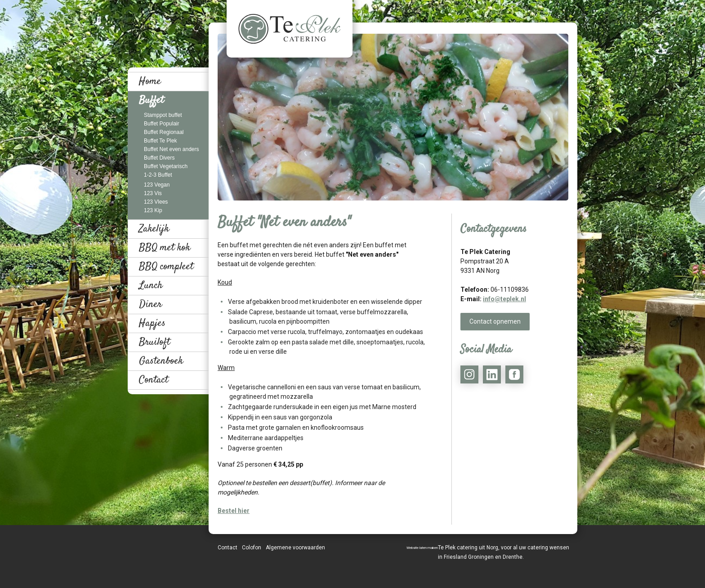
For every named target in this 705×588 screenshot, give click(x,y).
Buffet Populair (162, 124)
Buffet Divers (159, 158)
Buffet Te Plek (161, 141)
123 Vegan (157, 185)
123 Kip (153, 210)
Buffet (151, 100)
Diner (150, 304)
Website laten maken (422, 548)
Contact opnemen (495, 321)
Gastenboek (161, 361)
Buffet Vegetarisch (166, 166)
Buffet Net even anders (172, 149)
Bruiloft (154, 342)
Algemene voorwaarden (295, 548)
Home (150, 81)
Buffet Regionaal (164, 132)
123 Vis (153, 193)
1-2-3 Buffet (158, 175)
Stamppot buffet (163, 115)
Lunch (151, 285)
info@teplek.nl (504, 299)
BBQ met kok (165, 248)
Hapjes (152, 323)
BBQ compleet (166, 267)
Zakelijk (154, 229)
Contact (154, 380)
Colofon (252, 548)
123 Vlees (156, 202)
